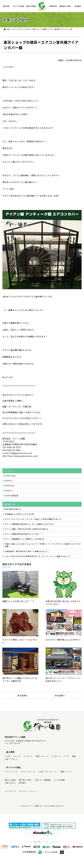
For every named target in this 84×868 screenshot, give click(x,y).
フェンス (17, 756)
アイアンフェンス (28, 772)
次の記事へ (60, 695)
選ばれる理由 (31, 6)
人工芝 (8, 756)
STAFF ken (10, 486)
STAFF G (9, 481)
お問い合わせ (10, 783)
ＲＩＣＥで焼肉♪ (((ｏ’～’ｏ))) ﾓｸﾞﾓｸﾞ (20, 627)
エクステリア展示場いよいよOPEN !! (64, 625)
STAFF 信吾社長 (12, 496)
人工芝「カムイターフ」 (48, 772)
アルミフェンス (11, 772)
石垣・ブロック (11, 759)
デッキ (66, 756)
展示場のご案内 (65, 6)
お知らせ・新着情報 (43, 780)
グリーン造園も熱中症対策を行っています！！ (24, 534)
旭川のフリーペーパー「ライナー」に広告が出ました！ (64, 665)
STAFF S (8, 491)
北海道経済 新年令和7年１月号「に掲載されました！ (27, 551)
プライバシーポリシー (28, 791)
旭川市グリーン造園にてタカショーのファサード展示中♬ (20, 665)
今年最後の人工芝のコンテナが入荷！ (20, 514)
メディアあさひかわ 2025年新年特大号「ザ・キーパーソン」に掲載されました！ (38, 556)
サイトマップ (10, 791)
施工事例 (6, 6)
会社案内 (78, 6)
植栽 (74, 756)
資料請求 (22, 783)
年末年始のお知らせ (13, 509)
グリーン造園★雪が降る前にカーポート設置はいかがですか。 (30, 524)
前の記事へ (23, 695)
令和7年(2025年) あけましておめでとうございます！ (64, 588)
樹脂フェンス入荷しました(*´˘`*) (20, 587)
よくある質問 (59, 780)
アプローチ (56, 756)
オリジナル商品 (19, 6)
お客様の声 (53, 6)
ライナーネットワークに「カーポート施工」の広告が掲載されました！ (34, 519)
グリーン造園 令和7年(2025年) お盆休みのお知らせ (27, 529)
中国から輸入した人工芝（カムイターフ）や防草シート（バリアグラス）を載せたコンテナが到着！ (43, 545)
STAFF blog (10, 476)
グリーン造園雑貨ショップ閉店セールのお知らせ (25, 539)
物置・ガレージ (42, 756)
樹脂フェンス (66, 772)
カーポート (28, 756)
